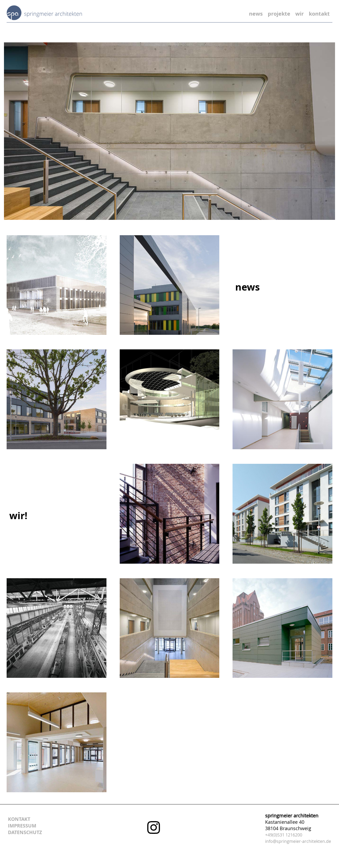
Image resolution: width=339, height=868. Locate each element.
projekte (279, 14)
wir (300, 14)
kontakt (319, 14)
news (256, 14)
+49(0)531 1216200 (284, 835)
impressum (22, 826)
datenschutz (25, 832)
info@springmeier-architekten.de (298, 841)
